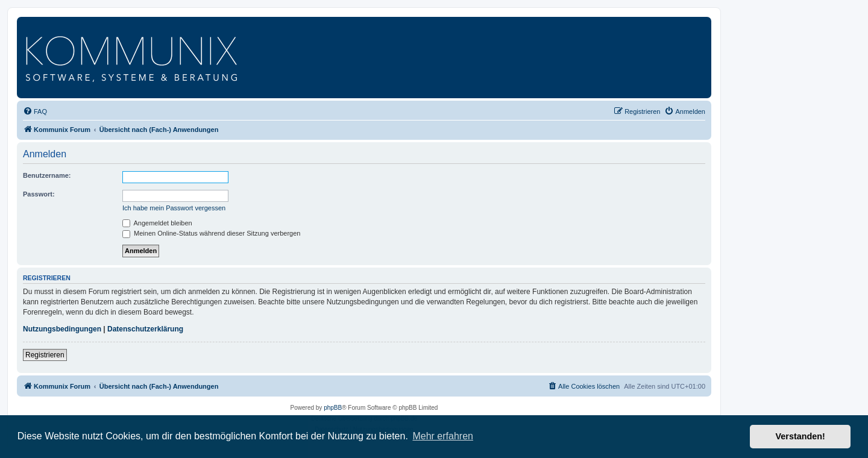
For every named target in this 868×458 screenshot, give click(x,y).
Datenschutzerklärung (145, 329)
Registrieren (45, 355)
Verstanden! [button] (800, 436)
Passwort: (39, 194)
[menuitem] (35, 111)
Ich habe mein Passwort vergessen (174, 208)
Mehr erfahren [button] (443, 436)
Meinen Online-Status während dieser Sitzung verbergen (211, 233)
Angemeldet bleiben (157, 223)
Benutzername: (47, 175)
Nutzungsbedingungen (62, 329)
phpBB (333, 408)
